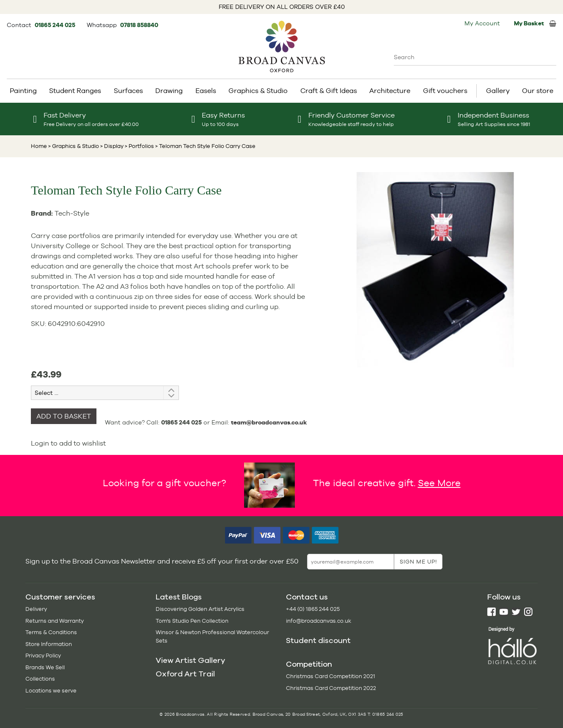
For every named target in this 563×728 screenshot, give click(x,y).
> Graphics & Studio (74, 146)
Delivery (36, 609)
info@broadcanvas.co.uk (319, 621)
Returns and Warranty (55, 621)
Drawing (169, 91)
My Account (482, 23)
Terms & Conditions (51, 632)
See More (439, 483)
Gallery (498, 91)
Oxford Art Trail (185, 674)
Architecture (390, 91)
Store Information (49, 644)
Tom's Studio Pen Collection (192, 621)
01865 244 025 (56, 25)
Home (39, 146)
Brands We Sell (45, 667)
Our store (538, 91)
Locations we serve (51, 691)
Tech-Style (72, 213)
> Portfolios (139, 146)
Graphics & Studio (258, 91)
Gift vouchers (445, 91)
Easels (206, 91)
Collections (40, 679)
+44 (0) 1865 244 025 (313, 609)
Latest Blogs (179, 597)
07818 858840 (139, 25)
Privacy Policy (43, 655)
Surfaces (128, 91)
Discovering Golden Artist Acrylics (200, 609)
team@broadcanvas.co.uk (269, 422)
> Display (111, 146)
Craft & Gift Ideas (329, 91)
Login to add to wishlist (68, 443)
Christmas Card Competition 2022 (331, 688)
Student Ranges (75, 91)
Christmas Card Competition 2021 (331, 676)
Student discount (318, 640)
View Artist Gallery (190, 660)
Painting (23, 91)
